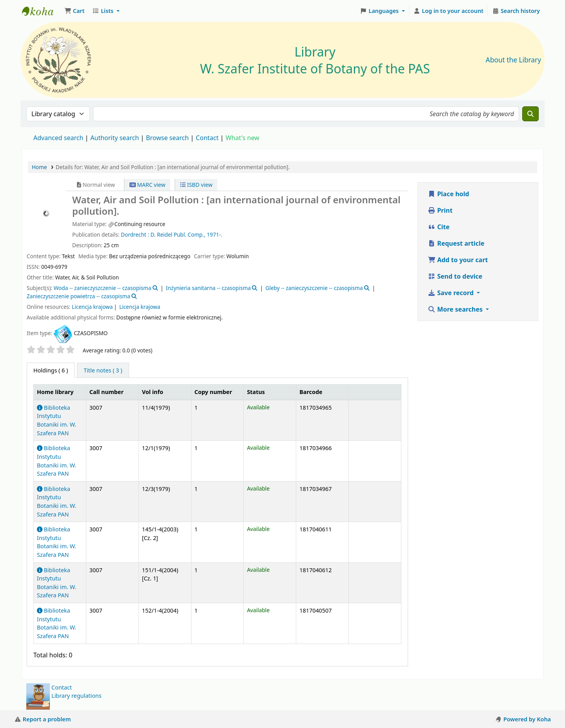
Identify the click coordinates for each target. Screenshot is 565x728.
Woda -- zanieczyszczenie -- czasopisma (103, 288)
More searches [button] (456, 309)
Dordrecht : (135, 234)
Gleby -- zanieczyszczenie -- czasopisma (314, 288)
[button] (74, 11)
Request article (456, 243)
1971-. (214, 234)
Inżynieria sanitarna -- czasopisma (208, 288)
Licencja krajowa (92, 307)
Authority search (115, 138)
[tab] (103, 370)
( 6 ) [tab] (51, 370)
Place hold (448, 194)
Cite (439, 227)
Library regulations (77, 696)
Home (39, 167)
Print (440, 210)
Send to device (455, 276)
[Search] (530, 114)
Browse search (167, 138)
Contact (62, 687)
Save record (451, 293)
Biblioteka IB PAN (42, 11)
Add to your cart (458, 260)
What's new (242, 138)
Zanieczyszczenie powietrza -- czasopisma (78, 296)
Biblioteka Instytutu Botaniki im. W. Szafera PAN (56, 542)
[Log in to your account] (449, 11)
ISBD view (196, 185)
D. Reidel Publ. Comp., (178, 234)
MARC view (148, 185)
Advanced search (58, 138)
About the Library (513, 60)
